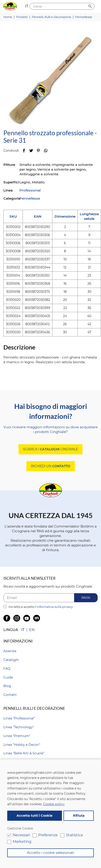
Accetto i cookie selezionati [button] (50, 853)
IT (23, 630)
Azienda (10, 651)
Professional (30, 190)
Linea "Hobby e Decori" (22, 745)
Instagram (17, 618)
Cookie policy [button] (54, 804)
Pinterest (38, 150)
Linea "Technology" (19, 727)
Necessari (21, 835)
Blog (7, 686)
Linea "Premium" (17, 736)
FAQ (7, 669)
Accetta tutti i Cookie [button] (34, 816)
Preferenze (48, 835)
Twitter (31, 150)
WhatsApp (46, 150)
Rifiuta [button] (79, 816)
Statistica (74, 835)
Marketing (22, 842)
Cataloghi (11, 660)
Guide (8, 677)
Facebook (24, 150)
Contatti (10, 695)
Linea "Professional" (19, 718)
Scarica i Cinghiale (50, 449)
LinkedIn (37, 618)
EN (32, 630)
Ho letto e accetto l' (38, 607)
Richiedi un (51, 466)
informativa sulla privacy (55, 607)
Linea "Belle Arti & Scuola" (24, 753)
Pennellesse (30, 198)
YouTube (27, 618)
